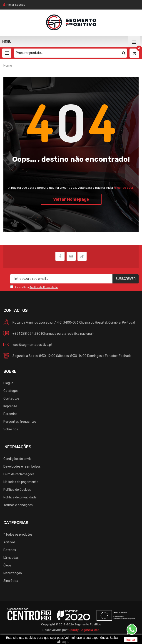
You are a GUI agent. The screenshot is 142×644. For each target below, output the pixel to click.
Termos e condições (18, 505)
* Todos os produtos (18, 535)
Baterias (10, 550)
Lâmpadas (11, 558)
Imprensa (10, 406)
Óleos (7, 565)
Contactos (11, 399)
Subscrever (126, 279)
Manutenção (13, 573)
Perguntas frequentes (20, 422)
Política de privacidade (20, 497)
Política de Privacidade (44, 287)
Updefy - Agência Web (84, 630)
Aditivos (9, 542)
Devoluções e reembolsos (22, 467)
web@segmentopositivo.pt (32, 345)
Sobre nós (11, 429)
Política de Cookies (17, 490)
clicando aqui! (124, 188)
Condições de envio (17, 459)
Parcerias (10, 414)
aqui (65, 642)
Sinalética (11, 581)
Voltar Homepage (71, 199)
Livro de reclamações (19, 474)
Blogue (8, 383)
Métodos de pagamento (21, 482)
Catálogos (11, 391)
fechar (131, 640)
